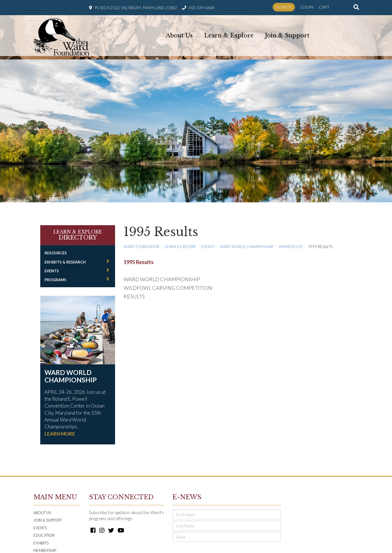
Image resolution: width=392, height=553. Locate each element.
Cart (324, 7)
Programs (55, 275)
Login (307, 7)
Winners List (291, 242)
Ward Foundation (141, 242)
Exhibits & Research (65, 257)
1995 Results (139, 257)
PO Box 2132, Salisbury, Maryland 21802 (136, 8)
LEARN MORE (60, 429)
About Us (179, 35)
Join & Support (287, 35)
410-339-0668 (201, 8)
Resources (56, 248)
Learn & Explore (229, 35)
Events (52, 266)
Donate (284, 7)
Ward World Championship (71, 372)
